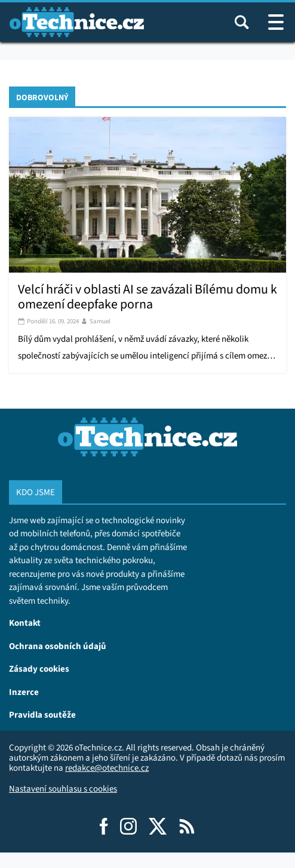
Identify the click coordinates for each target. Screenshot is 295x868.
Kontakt (25, 623)
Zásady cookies (39, 668)
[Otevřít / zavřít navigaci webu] (276, 22)
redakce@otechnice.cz (107, 768)
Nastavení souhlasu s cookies (63, 789)
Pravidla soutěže (42, 714)
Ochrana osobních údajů (58, 646)
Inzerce (24, 692)
